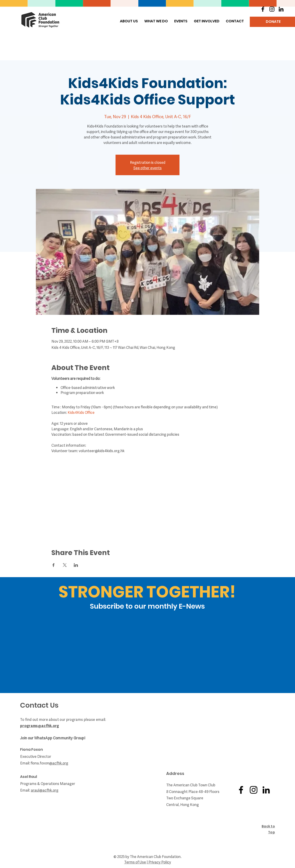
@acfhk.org (49, 790)
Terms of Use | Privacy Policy (148, 862)
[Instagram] (272, 9)
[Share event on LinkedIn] (76, 565)
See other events (147, 168)
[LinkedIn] (281, 9)
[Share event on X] (65, 565)
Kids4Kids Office (81, 412)
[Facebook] (263, 9)
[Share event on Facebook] (54, 565)
